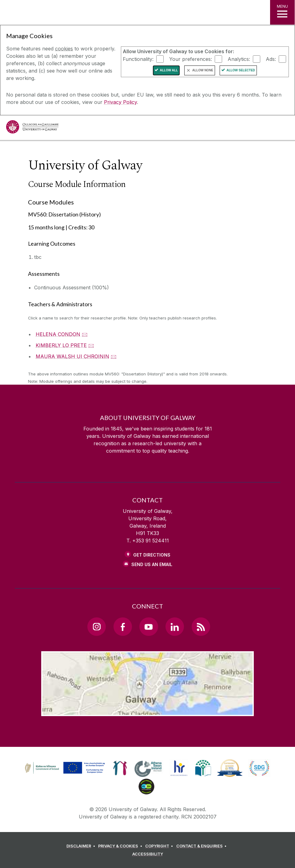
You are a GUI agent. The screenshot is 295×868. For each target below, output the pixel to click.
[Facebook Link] (123, 627)
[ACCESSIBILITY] (148, 854)
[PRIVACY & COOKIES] (121, 846)
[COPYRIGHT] (160, 846)
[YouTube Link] (149, 627)
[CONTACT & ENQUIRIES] (202, 846)
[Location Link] (147, 711)
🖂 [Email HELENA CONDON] (85, 334)
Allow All (169, 70)
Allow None (203, 70)
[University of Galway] (32, 128)
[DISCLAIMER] (82, 846)
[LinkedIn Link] (175, 627)
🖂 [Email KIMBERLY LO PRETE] (91, 345)
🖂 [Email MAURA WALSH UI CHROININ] (114, 356)
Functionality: (138, 59)
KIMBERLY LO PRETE (61, 345)
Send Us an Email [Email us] (152, 564)
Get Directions (152, 555)
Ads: (271, 59)
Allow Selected (241, 70)
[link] (64, 768)
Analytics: (239, 59)
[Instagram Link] (97, 627)
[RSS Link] (201, 627)
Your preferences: (191, 59)
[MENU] (282, 12)
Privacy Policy (120, 102)
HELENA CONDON (58, 334)
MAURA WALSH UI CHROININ (72, 356)
